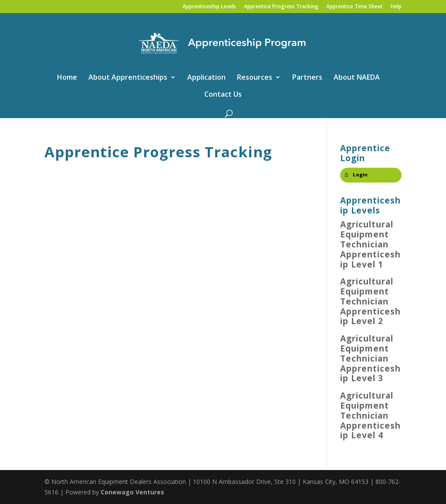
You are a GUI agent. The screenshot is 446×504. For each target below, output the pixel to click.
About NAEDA (357, 78)
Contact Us (223, 95)
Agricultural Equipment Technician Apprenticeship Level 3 (370, 358)
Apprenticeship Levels (209, 7)
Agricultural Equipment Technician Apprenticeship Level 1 (370, 244)
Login (356, 175)
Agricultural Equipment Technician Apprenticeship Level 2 (370, 301)
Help (396, 7)
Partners (307, 78)
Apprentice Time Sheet (355, 7)
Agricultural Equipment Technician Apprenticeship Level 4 (370, 415)
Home (67, 78)
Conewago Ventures (132, 492)
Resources (255, 78)
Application (206, 78)
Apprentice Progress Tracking (281, 7)
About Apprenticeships (128, 78)
